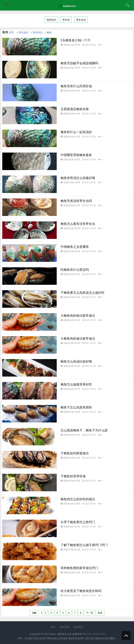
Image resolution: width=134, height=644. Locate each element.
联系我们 (79, 627)
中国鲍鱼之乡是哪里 (75, 247)
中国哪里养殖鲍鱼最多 (76, 155)
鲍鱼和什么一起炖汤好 (76, 132)
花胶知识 (51, 20)
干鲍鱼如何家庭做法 (75, 453)
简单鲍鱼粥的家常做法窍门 (79, 568)
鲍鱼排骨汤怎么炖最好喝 (78, 178)
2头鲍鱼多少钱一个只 (76, 40)
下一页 (90, 613)
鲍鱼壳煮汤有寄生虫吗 (76, 201)
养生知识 (23, 32)
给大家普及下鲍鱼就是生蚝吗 (81, 591)
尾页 (100, 613)
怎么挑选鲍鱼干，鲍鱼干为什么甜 (84, 430)
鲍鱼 (49, 32)
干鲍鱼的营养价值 (73, 476)
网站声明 (65, 627)
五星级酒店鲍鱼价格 (75, 109)
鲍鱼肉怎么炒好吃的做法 (78, 499)
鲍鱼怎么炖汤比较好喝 (76, 361)
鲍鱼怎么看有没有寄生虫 (78, 224)
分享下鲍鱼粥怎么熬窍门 (78, 522)
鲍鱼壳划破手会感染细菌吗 (79, 63)
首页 (12, 32)
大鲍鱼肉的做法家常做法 (78, 316)
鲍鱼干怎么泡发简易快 (76, 407)
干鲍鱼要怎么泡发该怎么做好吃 (83, 293)
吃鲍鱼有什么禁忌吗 (75, 270)
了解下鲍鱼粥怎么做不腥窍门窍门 (84, 545)
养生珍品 (81, 20)
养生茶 (66, 20)
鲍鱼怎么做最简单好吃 (76, 384)
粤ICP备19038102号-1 (95, 634)
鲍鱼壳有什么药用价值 (76, 86)
